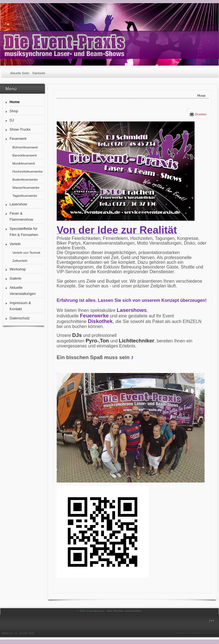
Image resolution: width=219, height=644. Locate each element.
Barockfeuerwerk (25, 155)
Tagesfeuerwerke (25, 196)
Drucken (201, 114)
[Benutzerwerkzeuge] (189, 110)
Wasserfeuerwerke (26, 187)
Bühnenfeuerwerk (25, 147)
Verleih (15, 244)
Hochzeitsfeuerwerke (28, 171)
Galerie (16, 278)
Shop (14, 111)
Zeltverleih (20, 261)
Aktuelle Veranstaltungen (23, 291)
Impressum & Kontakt (20, 306)
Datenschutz (20, 318)
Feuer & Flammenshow (22, 216)
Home (15, 102)
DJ (12, 120)
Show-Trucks (20, 129)
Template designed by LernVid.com (196, 633)
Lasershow (18, 204)
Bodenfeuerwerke (25, 179)
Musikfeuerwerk (24, 163)
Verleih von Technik (27, 253)
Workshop (18, 269)
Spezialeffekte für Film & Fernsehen (24, 232)
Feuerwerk (18, 139)
